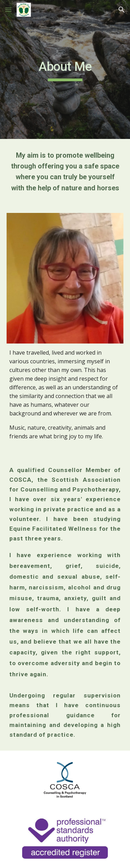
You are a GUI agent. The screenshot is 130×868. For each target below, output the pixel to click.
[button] (8, 10)
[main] (65, 69)
